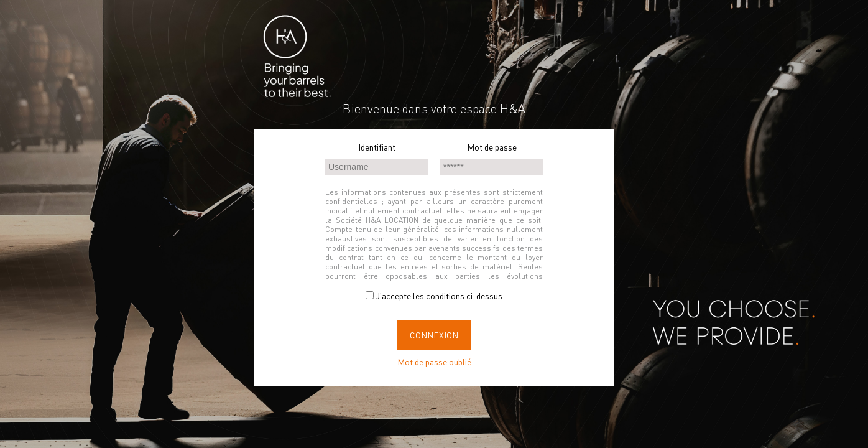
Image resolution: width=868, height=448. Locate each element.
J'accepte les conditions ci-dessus (434, 296)
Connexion (434, 335)
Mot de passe (492, 147)
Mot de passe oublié (434, 362)
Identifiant (377, 147)
